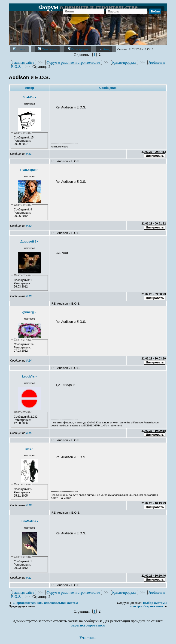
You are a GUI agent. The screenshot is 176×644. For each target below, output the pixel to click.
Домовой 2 (28, 241)
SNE (29, 449)
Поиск (19, 49)
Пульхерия (28, 170)
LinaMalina (28, 521)
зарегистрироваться (88, 625)
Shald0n (29, 97)
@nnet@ (29, 312)
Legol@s (29, 376)
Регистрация (78, 49)
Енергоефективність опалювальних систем (45, 603)
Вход (104, 49)
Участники (48, 49)
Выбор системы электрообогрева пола (149, 605)
